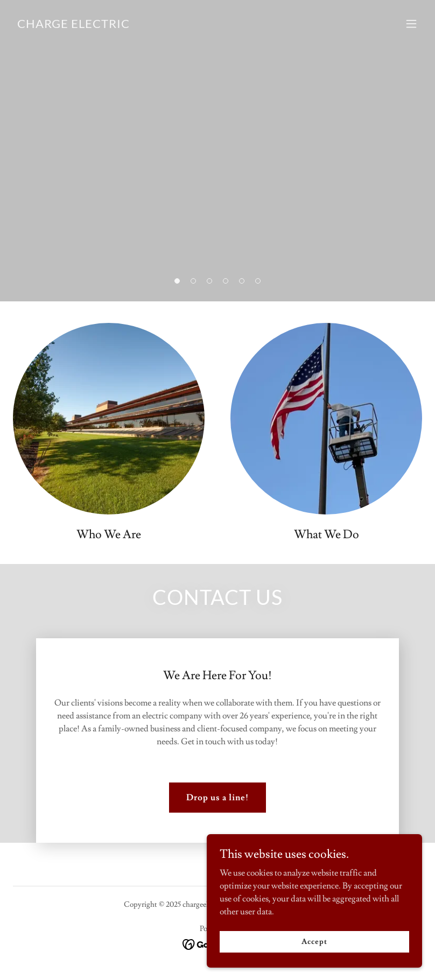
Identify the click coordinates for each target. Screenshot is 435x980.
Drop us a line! (217, 798)
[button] (177, 281)
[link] (73, 25)
